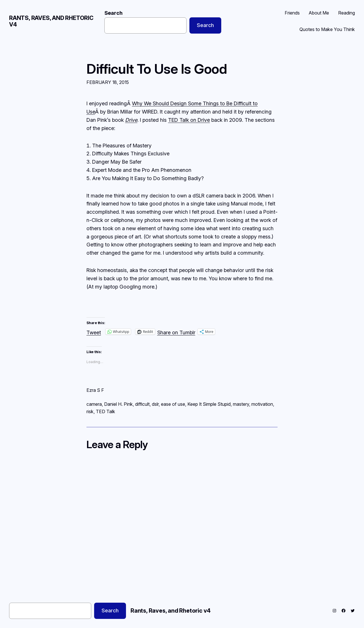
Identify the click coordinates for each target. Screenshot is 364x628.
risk (90, 411)
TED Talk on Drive (189, 120)
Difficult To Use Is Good (157, 69)
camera (94, 404)
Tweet (94, 332)
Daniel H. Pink (118, 404)
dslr (155, 404)
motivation (262, 404)
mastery (241, 404)
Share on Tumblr (176, 332)
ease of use (173, 404)
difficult (142, 404)
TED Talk (106, 411)
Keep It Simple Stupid (209, 404)
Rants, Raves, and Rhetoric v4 (51, 21)
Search (113, 13)
